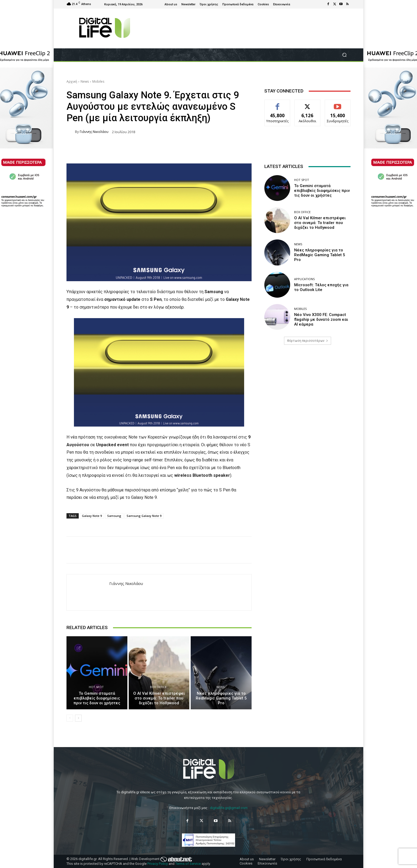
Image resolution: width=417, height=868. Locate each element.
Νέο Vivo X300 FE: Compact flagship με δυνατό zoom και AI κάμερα (321, 319)
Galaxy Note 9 (92, 516)
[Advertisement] (307, 391)
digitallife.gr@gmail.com (229, 808)
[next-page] (78, 718)
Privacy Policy (158, 864)
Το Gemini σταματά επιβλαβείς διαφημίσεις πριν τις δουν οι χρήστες (97, 698)
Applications (304, 279)
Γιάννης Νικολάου (94, 132)
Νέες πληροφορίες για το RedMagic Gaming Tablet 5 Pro (221, 698)
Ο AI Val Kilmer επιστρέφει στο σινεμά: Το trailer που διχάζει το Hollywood (159, 698)
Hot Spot (96, 687)
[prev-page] (70, 718)
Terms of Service (188, 864)
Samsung (114, 516)
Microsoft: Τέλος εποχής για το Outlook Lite (321, 287)
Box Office (158, 687)
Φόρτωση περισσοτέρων (308, 341)
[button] (344, 55)
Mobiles (98, 81)
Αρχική (72, 81)
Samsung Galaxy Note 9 (144, 516)
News (85, 81)
